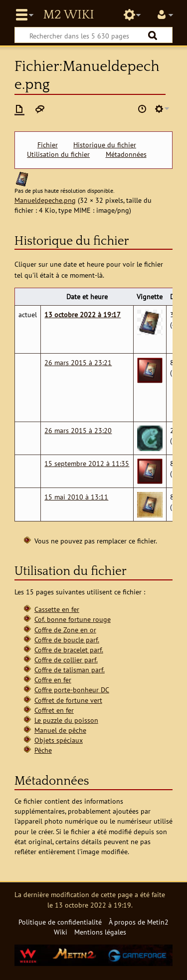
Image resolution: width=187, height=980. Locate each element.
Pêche (43, 750)
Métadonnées (126, 154)
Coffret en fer (54, 710)
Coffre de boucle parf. (67, 640)
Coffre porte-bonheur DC (72, 690)
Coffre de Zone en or (65, 630)
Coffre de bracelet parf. (69, 650)
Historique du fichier (105, 145)
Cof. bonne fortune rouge (73, 619)
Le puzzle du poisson (66, 720)
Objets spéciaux (59, 740)
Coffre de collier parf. (66, 660)
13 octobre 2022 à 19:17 (83, 314)
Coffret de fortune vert (68, 700)
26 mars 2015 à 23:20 (78, 430)
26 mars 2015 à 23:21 (78, 362)
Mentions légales (100, 932)
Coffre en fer (53, 680)
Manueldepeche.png (45, 200)
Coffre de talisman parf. (70, 670)
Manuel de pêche (60, 730)
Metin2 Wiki (68, 15)
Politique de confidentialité (60, 922)
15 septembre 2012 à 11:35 (87, 463)
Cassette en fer (57, 609)
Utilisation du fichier (58, 154)
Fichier (48, 145)
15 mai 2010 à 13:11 (76, 497)
